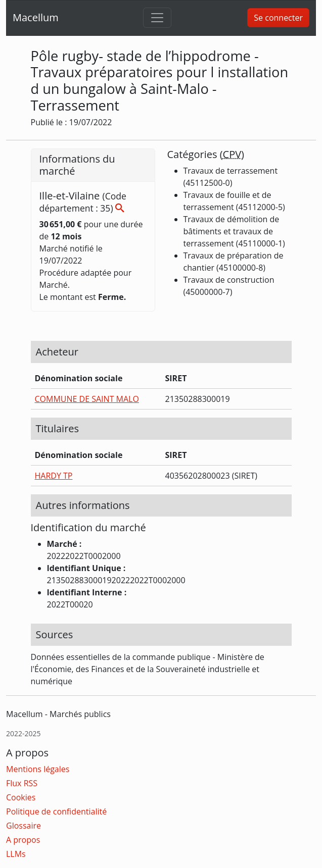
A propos (23, 840)
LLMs (16, 854)
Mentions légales (38, 769)
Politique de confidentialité (56, 811)
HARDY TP (54, 476)
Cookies (21, 797)
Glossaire (24, 826)
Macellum (36, 17)
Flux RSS (22, 783)
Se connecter (278, 18)
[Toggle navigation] (157, 18)
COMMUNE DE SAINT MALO (87, 399)
